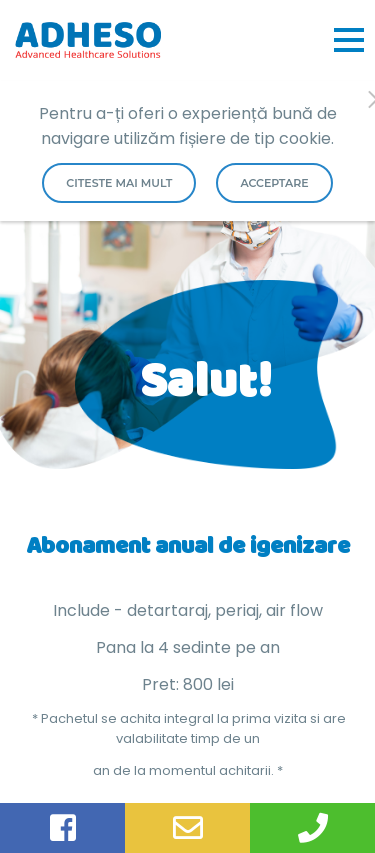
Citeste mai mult (119, 183)
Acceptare (274, 183)
